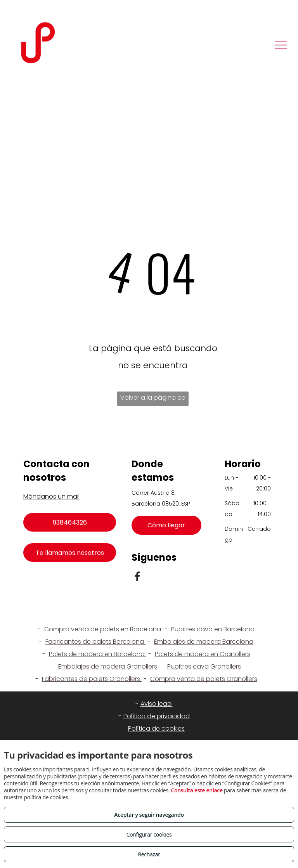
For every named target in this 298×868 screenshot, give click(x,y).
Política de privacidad (157, 716)
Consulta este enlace (197, 790)
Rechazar (149, 854)
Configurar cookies (149, 834)
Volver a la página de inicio (153, 399)
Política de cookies (156, 729)
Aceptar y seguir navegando (149, 815)
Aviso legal (157, 704)
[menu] (281, 45)
